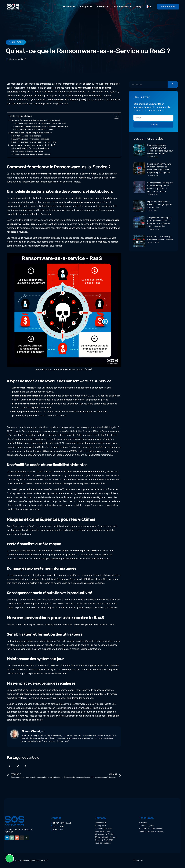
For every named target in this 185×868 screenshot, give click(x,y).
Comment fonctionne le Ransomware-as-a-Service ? (35, 120)
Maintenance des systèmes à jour (29, 151)
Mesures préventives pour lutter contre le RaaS (33, 145)
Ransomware (16, 42)
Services (69, 7)
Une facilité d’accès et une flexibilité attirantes (34, 129)
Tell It (46, 861)
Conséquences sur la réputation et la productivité (36, 142)
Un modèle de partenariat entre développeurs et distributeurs (40, 123)
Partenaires (103, 7)
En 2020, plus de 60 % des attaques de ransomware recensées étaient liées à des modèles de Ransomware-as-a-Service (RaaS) (63, 431)
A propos (86, 7)
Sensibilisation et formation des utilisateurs (32, 148)
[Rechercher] (173, 84)
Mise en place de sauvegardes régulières (32, 154)
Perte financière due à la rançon (28, 136)
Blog (139, 7)
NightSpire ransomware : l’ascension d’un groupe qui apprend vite (160, 205)
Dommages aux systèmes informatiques (32, 139)
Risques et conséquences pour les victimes (31, 133)
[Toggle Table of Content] (115, 116)
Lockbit (81, 451)
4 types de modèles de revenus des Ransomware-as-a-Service (41, 126)
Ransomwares (123, 7)
